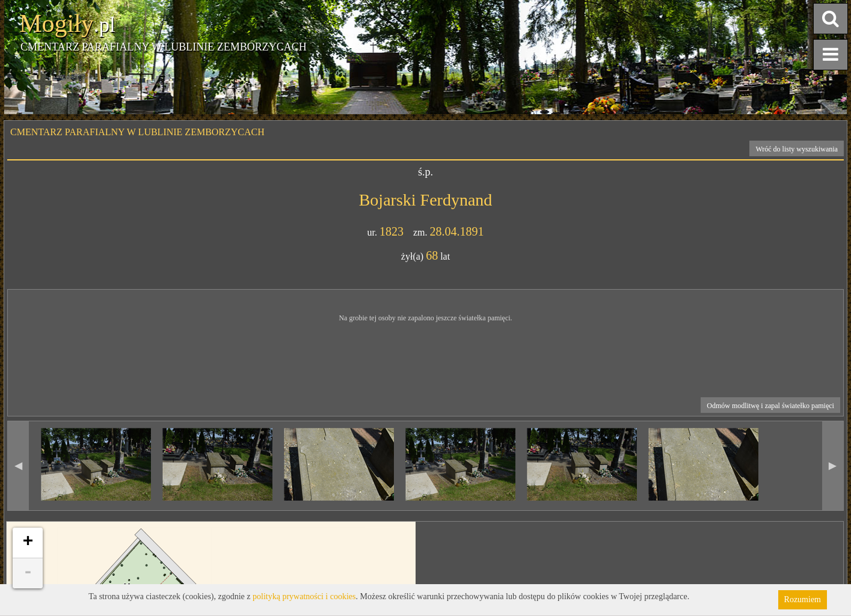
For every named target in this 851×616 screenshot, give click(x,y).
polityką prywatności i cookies (304, 596)
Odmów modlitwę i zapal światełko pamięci (770, 406)
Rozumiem (803, 599)
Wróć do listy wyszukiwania (797, 149)
